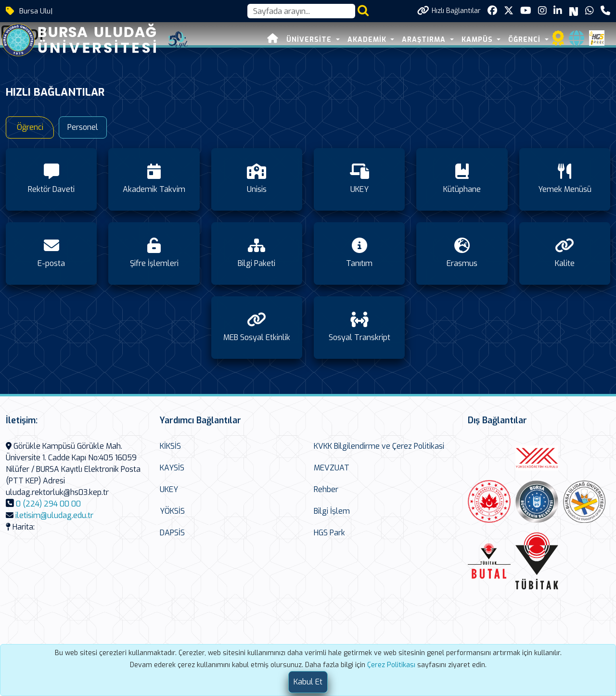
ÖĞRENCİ (526, 40)
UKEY (169, 489)
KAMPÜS (478, 40)
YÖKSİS (172, 511)
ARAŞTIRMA (425, 40)
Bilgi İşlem (332, 511)
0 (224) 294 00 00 (48, 504)
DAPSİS (172, 533)
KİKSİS (170, 446)
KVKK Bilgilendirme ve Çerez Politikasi (379, 446)
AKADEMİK (368, 40)
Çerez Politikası (391, 665)
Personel (83, 127)
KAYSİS (172, 468)
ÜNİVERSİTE (310, 40)
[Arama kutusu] (301, 11)
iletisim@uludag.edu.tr (54, 515)
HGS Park (329, 533)
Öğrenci (30, 127)
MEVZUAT (332, 468)
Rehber (326, 489)
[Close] (308, 682)
